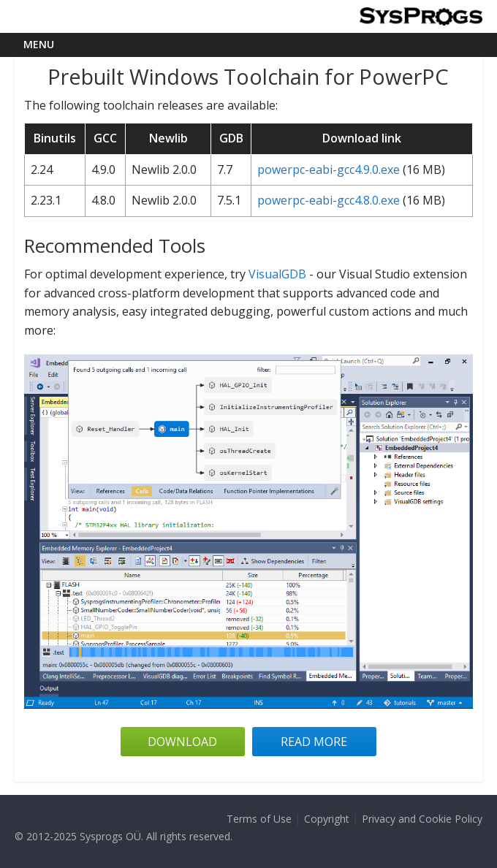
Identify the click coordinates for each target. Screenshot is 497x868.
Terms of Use (259, 819)
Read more (314, 742)
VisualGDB (277, 274)
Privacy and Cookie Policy (422, 819)
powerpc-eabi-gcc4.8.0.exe (329, 200)
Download (182, 742)
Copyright (327, 819)
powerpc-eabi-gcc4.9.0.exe (329, 170)
